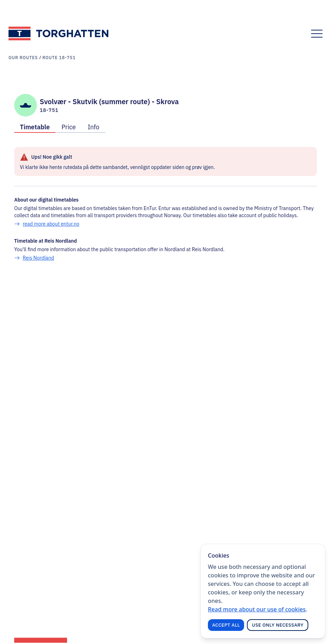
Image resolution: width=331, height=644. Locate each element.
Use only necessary (278, 625)
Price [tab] (68, 127)
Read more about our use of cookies (257, 609)
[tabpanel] (165, 204)
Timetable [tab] (35, 127)
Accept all (226, 625)
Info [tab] (93, 127)
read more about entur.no (51, 224)
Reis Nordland (38, 258)
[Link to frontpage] (59, 33)
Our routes (23, 58)
